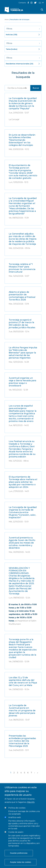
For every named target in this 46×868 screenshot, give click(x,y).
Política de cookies (17, 808)
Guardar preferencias (19, 853)
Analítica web (15, 817)
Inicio (7, 19)
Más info (31, 802)
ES (40, 3)
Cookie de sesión (16, 832)
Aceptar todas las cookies (21, 862)
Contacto (22, 3)
